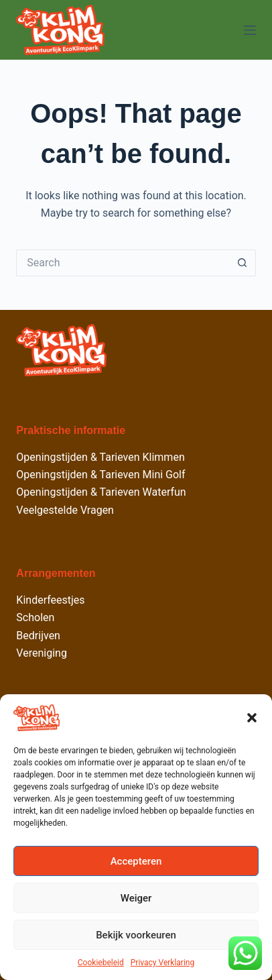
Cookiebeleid (101, 963)
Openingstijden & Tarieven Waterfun (101, 492)
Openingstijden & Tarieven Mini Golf (100, 475)
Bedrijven (38, 636)
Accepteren (136, 861)
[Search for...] (122, 263)
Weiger (136, 898)
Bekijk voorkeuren (136, 935)
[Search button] (243, 263)
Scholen (35, 617)
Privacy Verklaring (162, 963)
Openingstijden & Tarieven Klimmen (100, 457)
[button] (252, 718)
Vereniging (42, 653)
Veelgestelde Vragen (65, 510)
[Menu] (250, 30)
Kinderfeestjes (50, 600)
